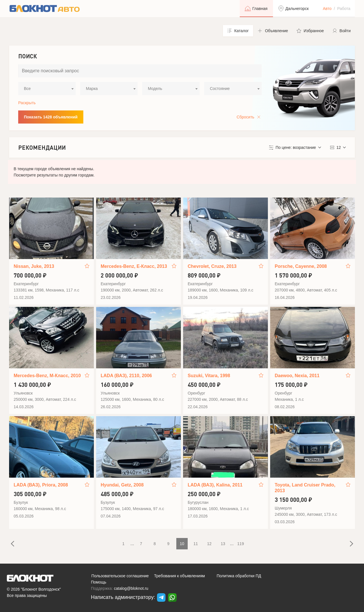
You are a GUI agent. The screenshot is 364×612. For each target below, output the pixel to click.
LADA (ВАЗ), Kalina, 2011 (215, 485)
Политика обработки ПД (239, 576)
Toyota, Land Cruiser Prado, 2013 (305, 488)
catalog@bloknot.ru (131, 588)
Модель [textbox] (155, 89)
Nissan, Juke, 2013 (34, 266)
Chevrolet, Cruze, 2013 (212, 266)
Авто (327, 9)
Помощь (99, 582)
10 (182, 544)
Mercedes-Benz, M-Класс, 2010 (47, 376)
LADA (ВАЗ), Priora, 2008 (41, 485)
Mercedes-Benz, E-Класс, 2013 (134, 266)
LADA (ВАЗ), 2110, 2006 (126, 376)
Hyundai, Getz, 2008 (122, 485)
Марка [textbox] (92, 89)
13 (223, 544)
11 (196, 544)
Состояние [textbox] (220, 89)
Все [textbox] (27, 89)
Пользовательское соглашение (120, 576)
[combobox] (47, 89)
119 (240, 544)
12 (209, 544)
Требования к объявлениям (180, 576)
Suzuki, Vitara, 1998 (209, 376)
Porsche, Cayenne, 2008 (301, 266)
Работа (344, 9)
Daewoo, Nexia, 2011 (297, 376)
